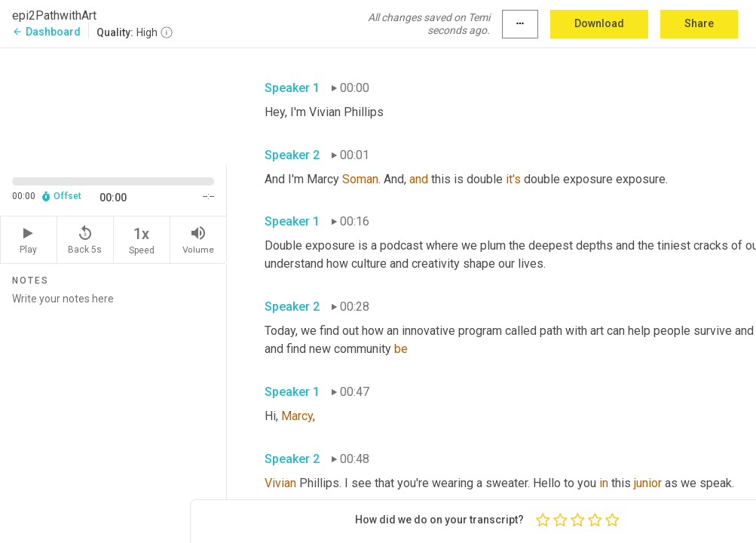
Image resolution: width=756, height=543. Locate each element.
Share (699, 23)
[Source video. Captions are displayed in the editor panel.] (113, 105)
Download (599, 23)
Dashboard (46, 32)
